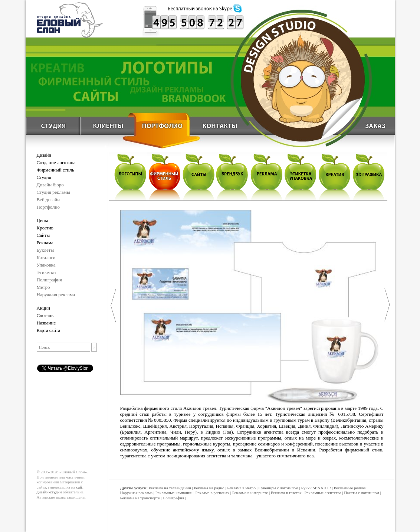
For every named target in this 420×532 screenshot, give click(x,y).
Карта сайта (49, 330)
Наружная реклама (56, 295)
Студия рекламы (53, 192)
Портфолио (48, 207)
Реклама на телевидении (170, 488)
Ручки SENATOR (316, 488)
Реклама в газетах (287, 493)
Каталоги (46, 257)
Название (46, 323)
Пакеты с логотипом (362, 493)
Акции (44, 308)
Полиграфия (49, 280)
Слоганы (46, 315)
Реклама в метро (241, 488)
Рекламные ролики (350, 488)
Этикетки (46, 272)
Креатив (45, 228)
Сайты (43, 235)
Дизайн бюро (50, 185)
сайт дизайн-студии (60, 490)
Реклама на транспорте (140, 498)
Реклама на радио (209, 488)
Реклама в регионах (212, 493)
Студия (44, 177)
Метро (43, 287)
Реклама (45, 243)
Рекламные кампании (174, 493)
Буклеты (45, 250)
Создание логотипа (56, 162)
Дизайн (44, 155)
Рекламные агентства (324, 493)
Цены (42, 220)
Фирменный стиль (55, 170)
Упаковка (46, 265)
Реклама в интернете (250, 493)
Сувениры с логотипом (278, 488)
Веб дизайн (48, 200)
